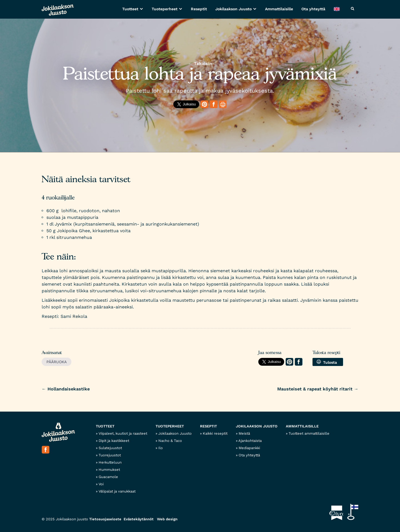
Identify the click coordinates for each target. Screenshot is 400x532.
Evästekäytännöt (139, 519)
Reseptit (199, 9)
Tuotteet (130, 9)
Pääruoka (57, 362)
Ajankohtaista (250, 441)
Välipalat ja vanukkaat (117, 491)
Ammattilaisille (279, 9)
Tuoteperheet (165, 9)
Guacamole (108, 477)
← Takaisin (200, 64)
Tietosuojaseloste (105, 519)
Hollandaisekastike (66, 389)
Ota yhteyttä (313, 9)
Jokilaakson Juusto (233, 9)
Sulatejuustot (110, 448)
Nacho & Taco (170, 441)
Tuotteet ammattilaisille (309, 433)
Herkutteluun (110, 462)
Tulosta (327, 362)
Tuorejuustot (110, 455)
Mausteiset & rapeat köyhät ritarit (318, 389)
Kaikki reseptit (215, 433)
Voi (101, 484)
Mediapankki (249, 448)
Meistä (244, 433)
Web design (167, 519)
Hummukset (109, 470)
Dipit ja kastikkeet (114, 441)
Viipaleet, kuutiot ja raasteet (123, 433)
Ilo (161, 448)
